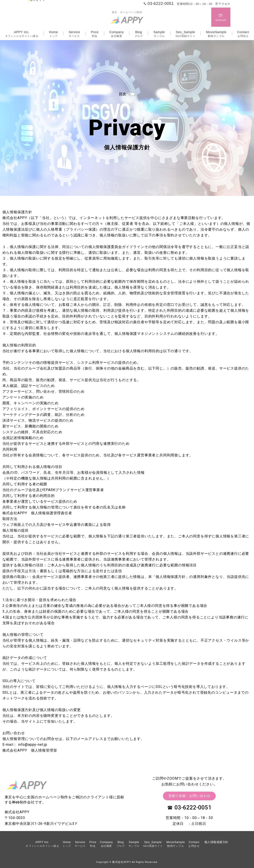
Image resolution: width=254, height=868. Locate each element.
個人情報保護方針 (216, 842)
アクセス (223, 4)
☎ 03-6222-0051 (189, 808)
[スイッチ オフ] (221, 17)
